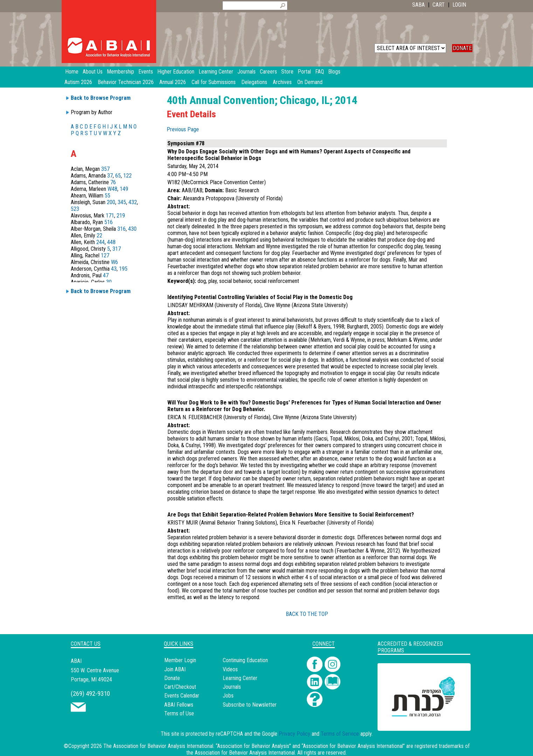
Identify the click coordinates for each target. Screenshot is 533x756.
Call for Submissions (214, 82)
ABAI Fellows (179, 705)
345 (122, 202)
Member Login (180, 660)
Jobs (228, 696)
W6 (115, 262)
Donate (172, 678)
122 (127, 176)
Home (72, 72)
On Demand (310, 82)
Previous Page (183, 129)
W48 (112, 189)
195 (123, 269)
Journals (232, 687)
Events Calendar (182, 696)
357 (105, 169)
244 (101, 242)
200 (111, 202)
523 (75, 209)
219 (121, 216)
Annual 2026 (173, 82)
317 (117, 249)
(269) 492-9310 (90, 693)
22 (99, 235)
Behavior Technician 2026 (126, 82)
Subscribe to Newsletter (250, 705)
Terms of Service (340, 734)
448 (111, 242)
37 (110, 176)
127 (105, 255)
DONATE (462, 48)
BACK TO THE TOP (307, 614)
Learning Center (240, 678)
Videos (230, 669)
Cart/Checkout (180, 687)
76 (113, 182)
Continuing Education (245, 660)
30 (109, 282)
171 (110, 216)
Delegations (254, 82)
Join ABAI (175, 669)
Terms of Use (179, 713)
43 (114, 269)
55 (108, 196)
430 (132, 229)
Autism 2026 (78, 82)
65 (118, 176)
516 (109, 222)
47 (106, 275)
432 (133, 202)
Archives (282, 82)
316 (122, 229)
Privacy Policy (295, 734)
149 (124, 189)
